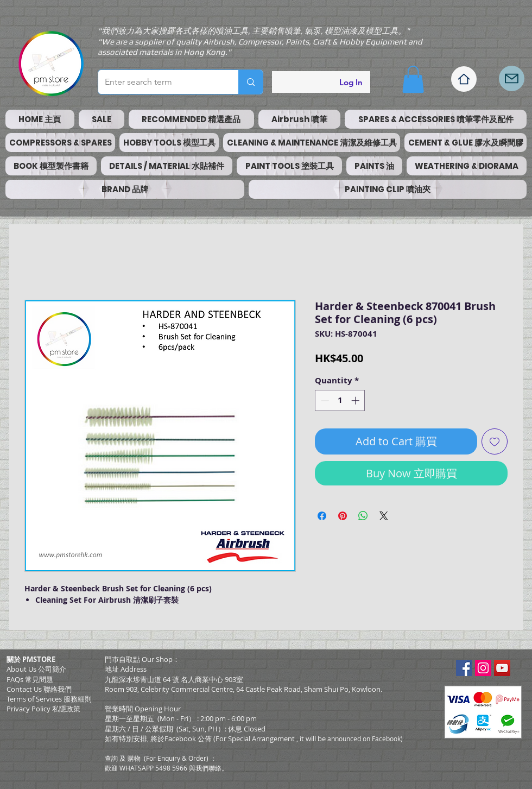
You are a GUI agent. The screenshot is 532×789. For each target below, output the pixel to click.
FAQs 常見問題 (30, 679)
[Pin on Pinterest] (343, 516)
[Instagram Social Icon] (483, 668)
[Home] (464, 79)
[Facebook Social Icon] (464, 668)
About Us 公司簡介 (36, 669)
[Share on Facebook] (322, 516)
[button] (413, 79)
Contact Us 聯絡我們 (39, 689)
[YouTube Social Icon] (502, 668)
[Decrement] (324, 400)
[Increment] (356, 400)
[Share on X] (384, 516)
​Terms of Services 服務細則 (49, 699)
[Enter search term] (160, 82)
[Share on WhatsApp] (363, 516)
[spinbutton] (340, 400)
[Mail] (512, 78)
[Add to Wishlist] (495, 441)
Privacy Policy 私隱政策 (43, 709)
